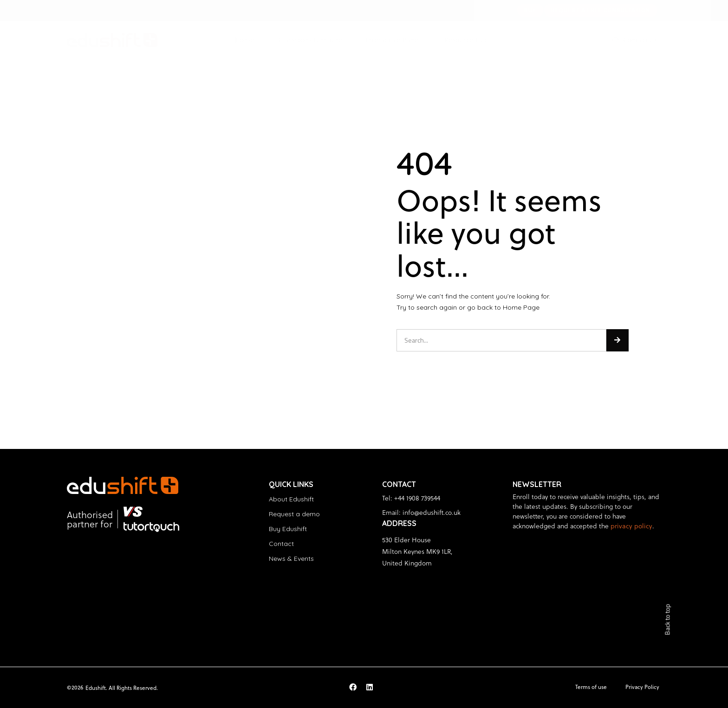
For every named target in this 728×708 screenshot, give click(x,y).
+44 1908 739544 (417, 498)
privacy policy (630, 526)
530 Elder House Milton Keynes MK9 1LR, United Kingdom (417, 551)
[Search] (617, 340)
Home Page (521, 307)
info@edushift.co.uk (432, 512)
